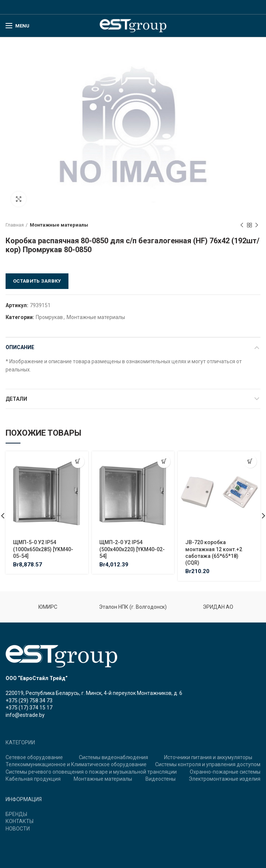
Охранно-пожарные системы (225, 772)
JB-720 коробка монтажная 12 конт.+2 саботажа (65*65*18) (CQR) (214, 552)
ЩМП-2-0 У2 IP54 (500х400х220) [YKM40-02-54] (132, 549)
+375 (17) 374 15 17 (29, 708)
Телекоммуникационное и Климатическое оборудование (76, 764)
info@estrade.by (25, 715)
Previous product (242, 225)
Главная (15, 225)
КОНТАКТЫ (20, 821)
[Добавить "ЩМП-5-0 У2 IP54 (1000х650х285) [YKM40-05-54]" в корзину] (78, 461)
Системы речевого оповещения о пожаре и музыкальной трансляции (91, 772)
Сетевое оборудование (34, 757)
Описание (20, 347)
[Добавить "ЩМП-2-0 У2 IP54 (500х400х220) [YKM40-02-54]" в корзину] (164, 461)
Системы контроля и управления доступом (208, 764)
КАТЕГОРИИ (20, 742)
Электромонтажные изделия (225, 779)
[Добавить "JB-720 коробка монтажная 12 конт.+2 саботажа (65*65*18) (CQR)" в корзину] (250, 461)
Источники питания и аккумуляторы (208, 757)
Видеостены (161, 779)
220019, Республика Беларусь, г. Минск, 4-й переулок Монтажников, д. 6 (94, 693)
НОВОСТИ (18, 829)
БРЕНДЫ (16, 814)
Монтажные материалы (59, 225)
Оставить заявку (37, 281)
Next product (257, 225)
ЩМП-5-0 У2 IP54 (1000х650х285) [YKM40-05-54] (43, 549)
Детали (16, 399)
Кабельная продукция (33, 779)
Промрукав (49, 317)
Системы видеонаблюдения (113, 757)
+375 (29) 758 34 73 (29, 700)
